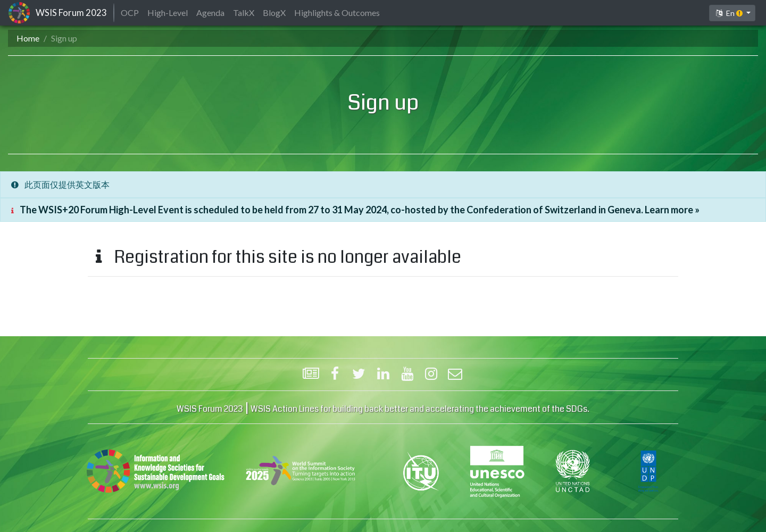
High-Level (168, 13)
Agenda (210, 13)
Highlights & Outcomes (337, 13)
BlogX (274, 13)
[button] (732, 13)
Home (28, 38)
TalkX (244, 13)
